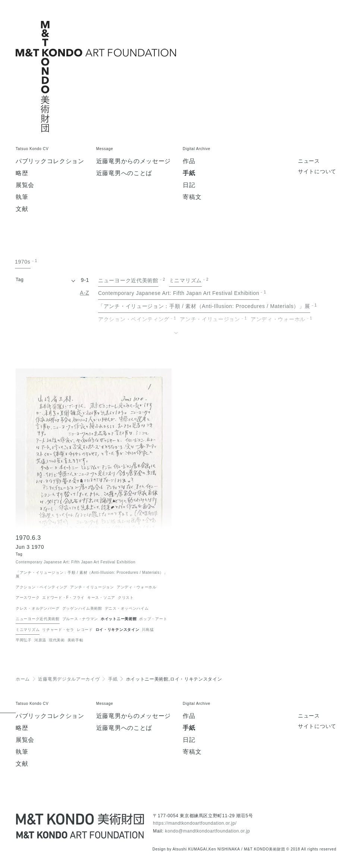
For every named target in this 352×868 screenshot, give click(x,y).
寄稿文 (192, 197)
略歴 (22, 173)
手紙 (189, 173)
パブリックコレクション (50, 161)
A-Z (84, 293)
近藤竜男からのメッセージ (133, 161)
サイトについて (317, 172)
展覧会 (25, 185)
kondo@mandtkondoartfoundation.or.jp (208, 831)
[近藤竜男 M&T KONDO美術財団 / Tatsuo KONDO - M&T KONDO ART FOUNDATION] (80, 826)
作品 (189, 161)
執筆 (22, 197)
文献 (22, 209)
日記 (189, 185)
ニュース (309, 161)
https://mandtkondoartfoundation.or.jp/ (195, 823)
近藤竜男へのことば (124, 173)
